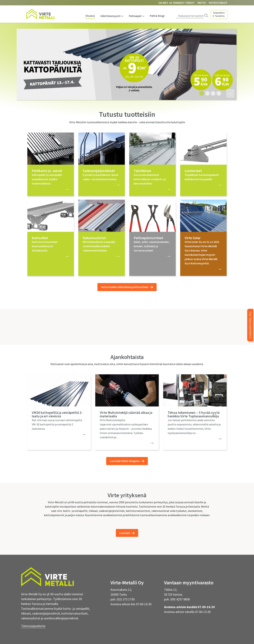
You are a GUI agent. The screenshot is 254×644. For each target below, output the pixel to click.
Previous (13, 65)
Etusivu (90, 16)
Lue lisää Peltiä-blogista (127, 461)
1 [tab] (201, 94)
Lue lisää (127, 533)
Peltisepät (135, 16)
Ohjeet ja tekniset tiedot (177, 3)
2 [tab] (206, 94)
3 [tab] (212, 94)
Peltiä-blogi (157, 16)
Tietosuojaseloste (33, 626)
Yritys (202, 3)
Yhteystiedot (218, 3)
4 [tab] (218, 94)
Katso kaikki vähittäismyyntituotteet (127, 287)
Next (228, 93)
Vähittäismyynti (110, 16)
